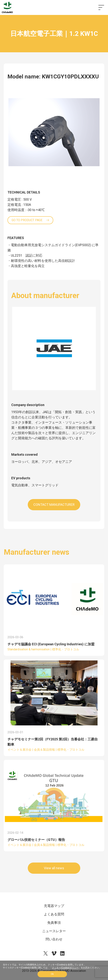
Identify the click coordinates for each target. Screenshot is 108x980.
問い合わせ (54, 939)
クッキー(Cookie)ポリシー (65, 968)
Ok (52, 974)
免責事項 (54, 923)
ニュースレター (54, 931)
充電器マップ (54, 906)
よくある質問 (54, 914)
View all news (54, 868)
